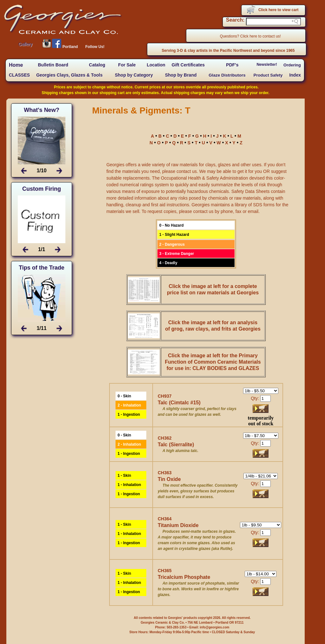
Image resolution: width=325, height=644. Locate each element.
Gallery (25, 44)
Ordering (292, 65)
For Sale (127, 65)
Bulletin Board (53, 65)
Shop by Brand (181, 75)
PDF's (232, 65)
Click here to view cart (279, 10)
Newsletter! (267, 65)
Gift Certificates (188, 65)
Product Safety (268, 75)
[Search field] (273, 22)
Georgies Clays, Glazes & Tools (69, 75)
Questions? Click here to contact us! (250, 36)
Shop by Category (134, 75)
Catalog (97, 65)
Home (16, 65)
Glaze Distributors (227, 75)
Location (156, 65)
